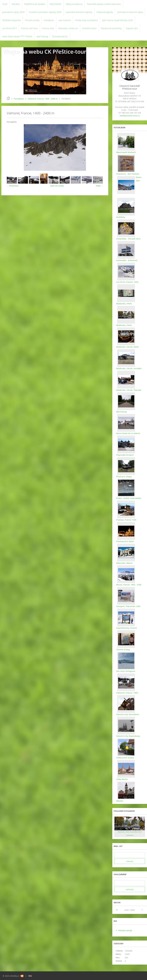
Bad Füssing (42, 36)
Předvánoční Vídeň (125, 541)
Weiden (120, 801)
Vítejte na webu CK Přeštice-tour (44, 52)
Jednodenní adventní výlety (130, 12)
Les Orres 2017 (9, 28)
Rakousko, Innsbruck (68, 28)
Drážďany (121, 217)
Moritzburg (122, 412)
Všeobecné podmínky (111, 28)
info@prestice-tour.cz (130, 116)
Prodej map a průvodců (86, 20)
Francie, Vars (48, 28)
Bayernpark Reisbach (126, 152)
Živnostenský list (60, 36)
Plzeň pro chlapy (124, 477)
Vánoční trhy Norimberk (128, 714)
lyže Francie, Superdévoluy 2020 (117, 20)
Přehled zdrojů (125, 930)
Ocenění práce (89, 28)
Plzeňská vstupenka (11, 20)
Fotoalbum (49, 20)
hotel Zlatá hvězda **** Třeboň (17, 36)
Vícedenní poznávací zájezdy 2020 (45, 12)
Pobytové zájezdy (105, 12)
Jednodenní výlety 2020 (13, 12)
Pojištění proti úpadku (35, 4)
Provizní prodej (32, 20)
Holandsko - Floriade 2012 (128, 239)
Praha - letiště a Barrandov (129, 498)
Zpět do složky (57, 186)
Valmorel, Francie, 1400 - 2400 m (43, 99)
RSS (30, 976)
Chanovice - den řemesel (128, 174)
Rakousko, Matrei (124, 563)
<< (117, 910)
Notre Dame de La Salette (128, 433)
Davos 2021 (139, 179)
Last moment (65, 20)
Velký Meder (55, 4)
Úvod (5, 4)
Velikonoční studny (125, 758)
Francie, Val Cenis (29, 28)
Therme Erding (123, 650)
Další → (99, 186)
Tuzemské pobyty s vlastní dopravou (104, 4)
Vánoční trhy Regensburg (128, 736)
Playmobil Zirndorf (125, 455)
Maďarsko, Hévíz (124, 304)
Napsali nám (132, 28)
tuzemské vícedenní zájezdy (79, 12)
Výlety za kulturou (74, 4)
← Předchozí (13, 186)
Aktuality (16, 4)
